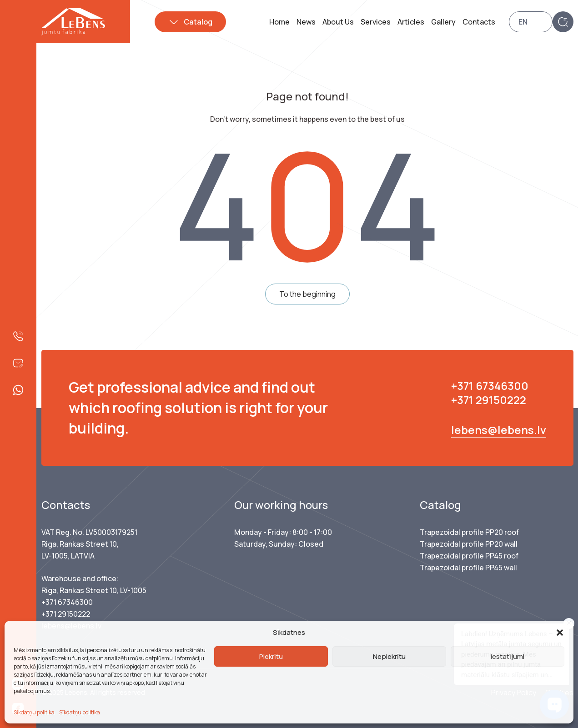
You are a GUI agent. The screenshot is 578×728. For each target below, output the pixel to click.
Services (376, 22)
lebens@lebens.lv (499, 430)
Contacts (479, 22)
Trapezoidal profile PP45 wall (468, 568)
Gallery (443, 22)
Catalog (198, 22)
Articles (411, 22)
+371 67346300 (490, 386)
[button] (560, 633)
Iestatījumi (508, 656)
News (306, 22)
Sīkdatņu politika (34, 712)
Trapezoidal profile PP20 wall (469, 544)
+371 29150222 (489, 400)
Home (279, 22)
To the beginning (307, 294)
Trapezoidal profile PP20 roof (469, 532)
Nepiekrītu (389, 656)
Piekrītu (271, 656)
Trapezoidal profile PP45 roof (469, 556)
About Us (338, 22)
